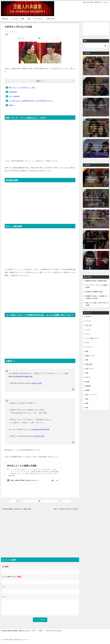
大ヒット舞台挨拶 (14, 96)
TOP (19, 631)
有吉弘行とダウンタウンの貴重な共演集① (96, 178)
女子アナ (88, 377)
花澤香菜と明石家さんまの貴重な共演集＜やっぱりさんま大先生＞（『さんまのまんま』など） (96, 87)
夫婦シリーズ (89, 369)
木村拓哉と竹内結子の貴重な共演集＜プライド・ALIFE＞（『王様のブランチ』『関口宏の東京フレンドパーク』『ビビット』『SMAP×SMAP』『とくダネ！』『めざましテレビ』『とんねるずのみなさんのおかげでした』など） (96, 129)
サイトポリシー (38, 19)
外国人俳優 (89, 364)
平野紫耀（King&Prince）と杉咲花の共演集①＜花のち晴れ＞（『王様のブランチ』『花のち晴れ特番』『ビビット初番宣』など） (96, 149)
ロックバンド (89, 347)
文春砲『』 (12, 105)
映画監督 (88, 386)
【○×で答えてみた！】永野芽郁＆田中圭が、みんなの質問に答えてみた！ (31, 101)
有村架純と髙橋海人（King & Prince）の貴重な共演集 (17, 509)
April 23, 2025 (37, 383)
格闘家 (87, 390)
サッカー (88, 330)
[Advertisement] (40, 294)
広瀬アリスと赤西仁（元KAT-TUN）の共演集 (65, 509)
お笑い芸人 (5, 19)
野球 (87, 408)
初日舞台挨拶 (13, 92)
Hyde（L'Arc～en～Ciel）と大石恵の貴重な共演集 (96, 199)
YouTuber (88, 317)
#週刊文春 (29, 376)
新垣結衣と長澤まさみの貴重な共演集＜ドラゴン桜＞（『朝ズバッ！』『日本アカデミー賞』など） (96, 107)
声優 (87, 360)
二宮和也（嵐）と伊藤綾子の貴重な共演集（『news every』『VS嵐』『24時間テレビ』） (96, 66)
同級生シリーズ (90, 356)
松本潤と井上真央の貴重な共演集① (96, 219)
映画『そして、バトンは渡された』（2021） (22, 87)
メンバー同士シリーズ (92, 338)
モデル (87, 343)
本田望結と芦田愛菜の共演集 (94, 292)
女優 (29, 19)
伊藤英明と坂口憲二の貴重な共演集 (96, 281)
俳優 (22, 19)
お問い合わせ (51, 19)
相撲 (87, 403)
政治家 (87, 382)
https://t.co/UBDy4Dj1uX (17, 376)
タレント (88, 334)
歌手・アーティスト (91, 395)
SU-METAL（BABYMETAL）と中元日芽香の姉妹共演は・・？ (96, 261)
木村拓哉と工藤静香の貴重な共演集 (96, 240)
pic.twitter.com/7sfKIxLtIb (41, 429)
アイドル (15, 19)
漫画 (87, 399)
